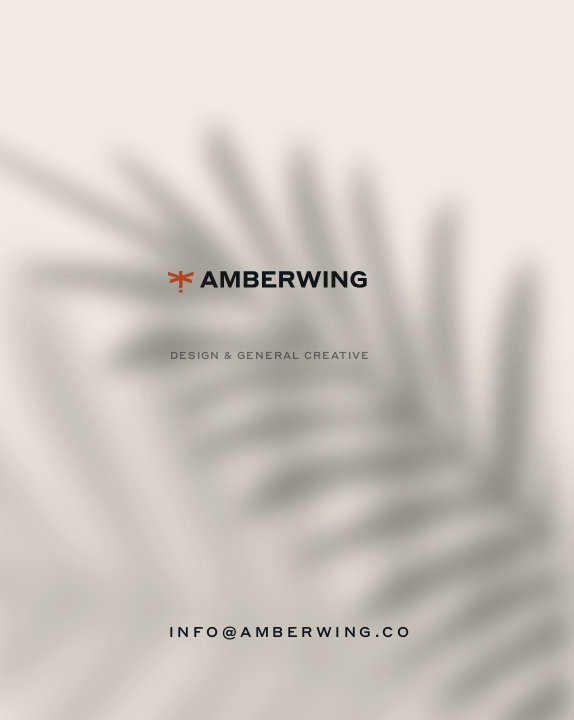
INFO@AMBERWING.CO (291, 631)
